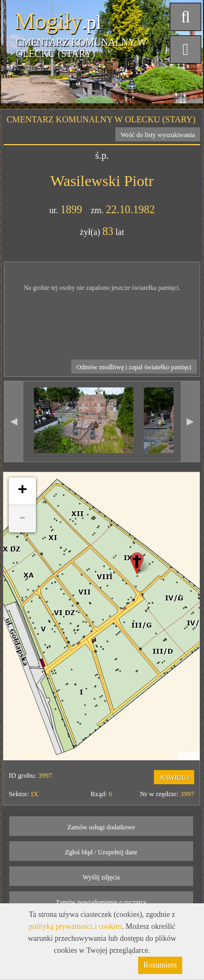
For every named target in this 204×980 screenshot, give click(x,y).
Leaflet (188, 756)
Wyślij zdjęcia (101, 877)
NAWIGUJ (174, 778)
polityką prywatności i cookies (75, 926)
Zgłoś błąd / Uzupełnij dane (101, 852)
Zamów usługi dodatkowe (101, 827)
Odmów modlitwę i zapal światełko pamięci (134, 367)
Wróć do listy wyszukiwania (158, 135)
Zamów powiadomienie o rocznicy (101, 902)
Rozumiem (160, 965)
